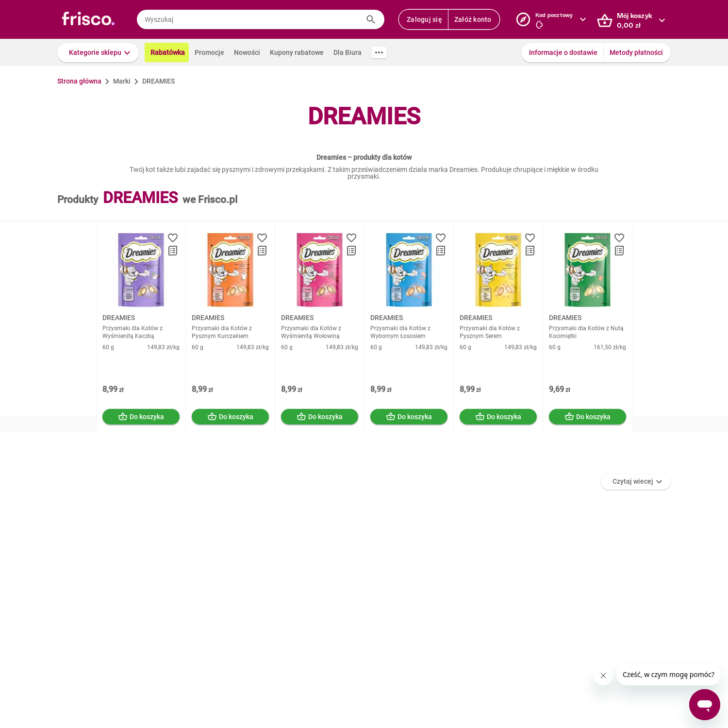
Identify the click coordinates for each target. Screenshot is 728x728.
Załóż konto (473, 19)
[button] (98, 52)
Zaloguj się (424, 19)
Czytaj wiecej (633, 481)
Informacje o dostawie (563, 52)
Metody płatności (636, 52)
